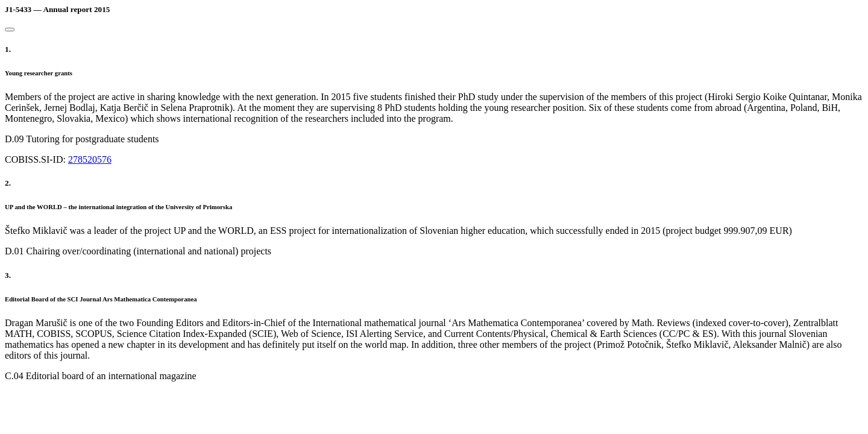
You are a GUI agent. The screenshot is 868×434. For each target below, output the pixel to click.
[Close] (10, 30)
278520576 (90, 159)
